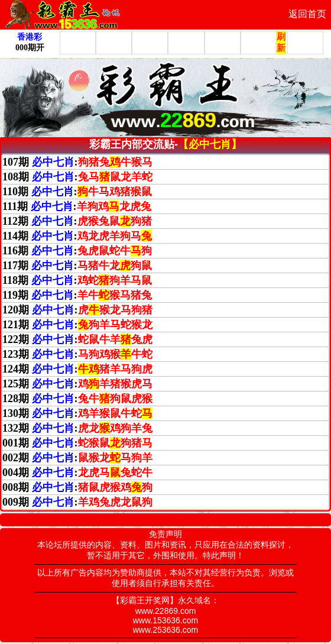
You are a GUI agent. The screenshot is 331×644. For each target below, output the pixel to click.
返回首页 (307, 14)
